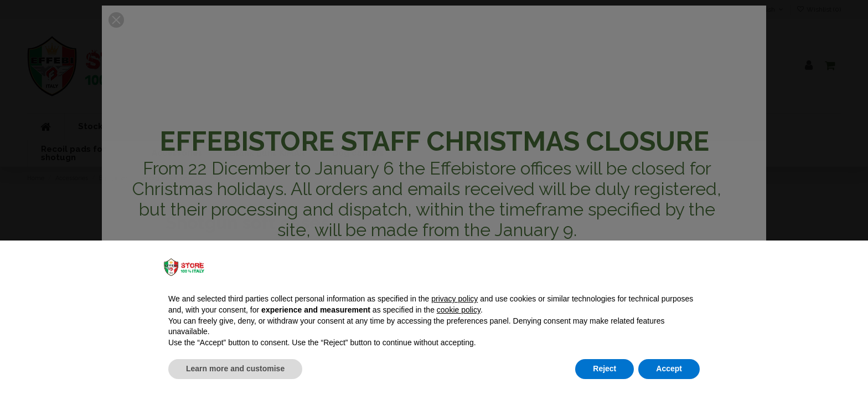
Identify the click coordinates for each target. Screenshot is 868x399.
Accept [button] (669, 369)
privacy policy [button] (454, 299)
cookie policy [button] (459, 310)
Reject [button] (604, 369)
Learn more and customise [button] (235, 369)
